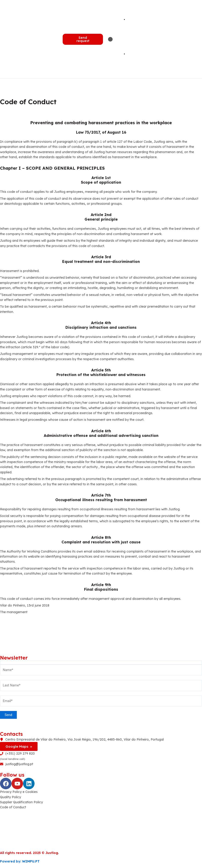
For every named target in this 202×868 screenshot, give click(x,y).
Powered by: (20, 861)
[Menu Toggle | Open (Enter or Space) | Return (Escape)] (110, 39)
